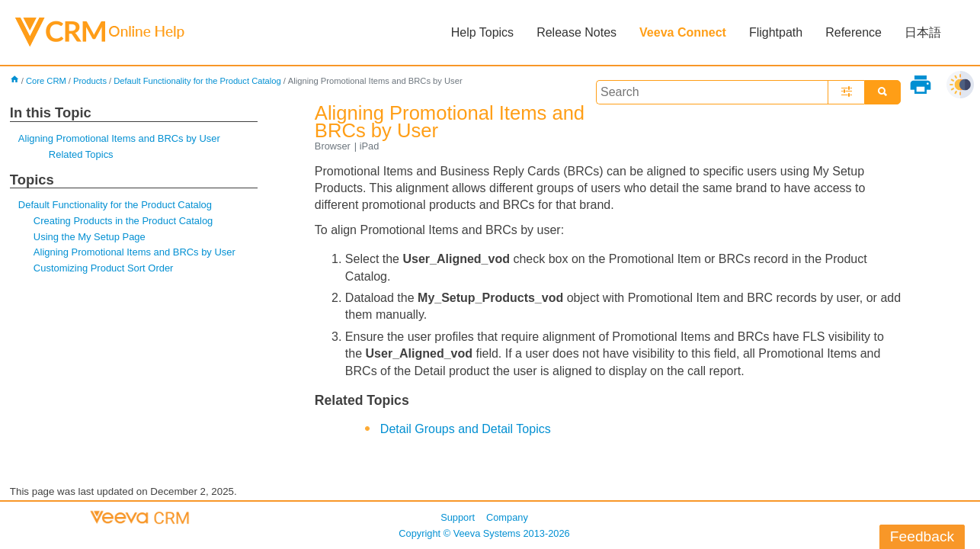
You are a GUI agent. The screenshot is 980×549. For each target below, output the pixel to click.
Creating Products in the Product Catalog (123, 221)
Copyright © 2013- (484, 533)
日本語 (923, 32)
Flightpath (776, 32)
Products (90, 81)
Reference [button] (853, 32)
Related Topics (81, 154)
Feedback (922, 536)
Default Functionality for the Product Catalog (197, 81)
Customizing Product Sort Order (104, 268)
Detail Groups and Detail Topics (466, 429)
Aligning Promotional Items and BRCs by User (119, 138)
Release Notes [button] (576, 32)
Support (458, 517)
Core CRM (46, 81)
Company (507, 517)
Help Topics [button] (482, 32)
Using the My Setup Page (90, 237)
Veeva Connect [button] (683, 32)
